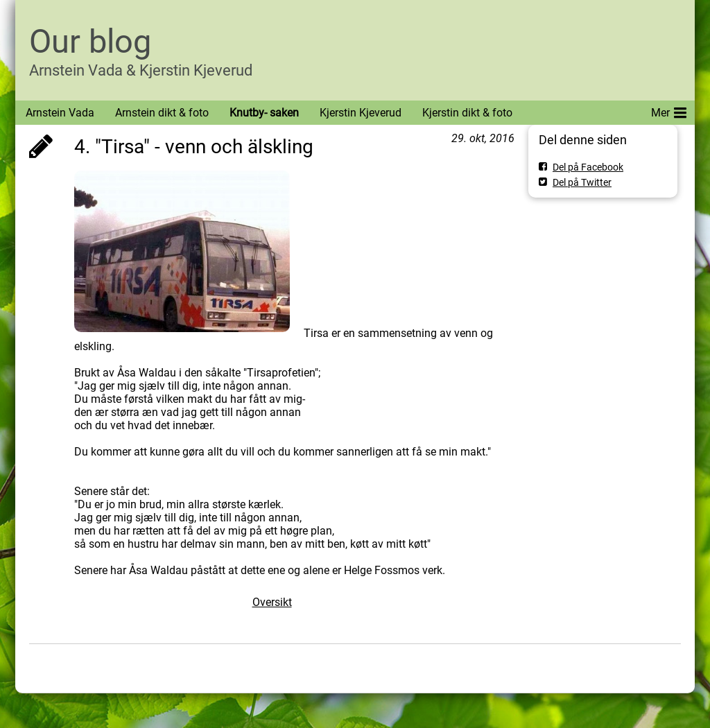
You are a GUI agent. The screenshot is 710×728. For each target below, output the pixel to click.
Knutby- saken (264, 113)
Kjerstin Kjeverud (361, 113)
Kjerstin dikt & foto (467, 113)
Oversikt (272, 602)
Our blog (90, 41)
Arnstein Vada (60, 113)
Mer (669, 110)
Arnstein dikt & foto (162, 113)
